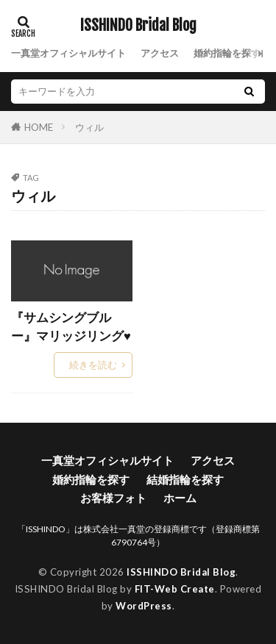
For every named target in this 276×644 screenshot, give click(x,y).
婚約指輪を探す (227, 53)
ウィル (89, 127)
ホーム (180, 498)
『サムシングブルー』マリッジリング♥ (71, 327)
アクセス (160, 53)
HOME (39, 127)
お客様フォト (113, 498)
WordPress (144, 606)
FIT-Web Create (175, 589)
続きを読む (93, 365)
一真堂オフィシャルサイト (68, 53)
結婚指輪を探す (185, 479)
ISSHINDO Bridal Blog (138, 26)
